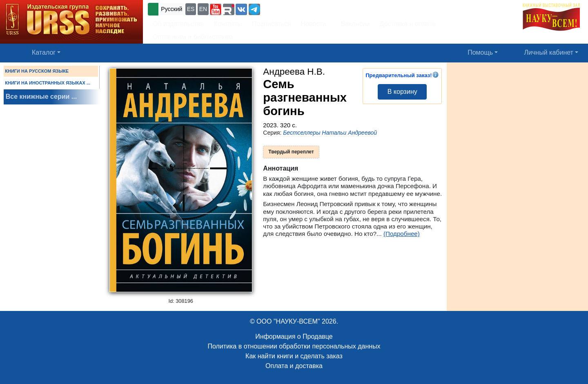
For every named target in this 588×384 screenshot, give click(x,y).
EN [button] (203, 9)
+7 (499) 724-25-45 (292, 8)
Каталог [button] (44, 52)
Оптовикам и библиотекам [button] (193, 37)
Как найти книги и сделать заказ (294, 356)
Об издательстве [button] (178, 24)
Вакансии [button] (353, 24)
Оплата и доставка (294, 366)
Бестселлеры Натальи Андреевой (330, 133)
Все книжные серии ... (41, 97)
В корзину (402, 92)
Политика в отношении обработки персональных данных (294, 346)
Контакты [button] (228, 24)
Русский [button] (171, 9)
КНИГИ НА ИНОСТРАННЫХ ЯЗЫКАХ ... (48, 83)
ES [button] (191, 9)
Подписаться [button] (272, 24)
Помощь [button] (480, 52)
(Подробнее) (402, 234)
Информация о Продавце (294, 336)
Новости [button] (314, 24)
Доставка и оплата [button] (408, 24)
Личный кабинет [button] (549, 52)
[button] (216, 9)
